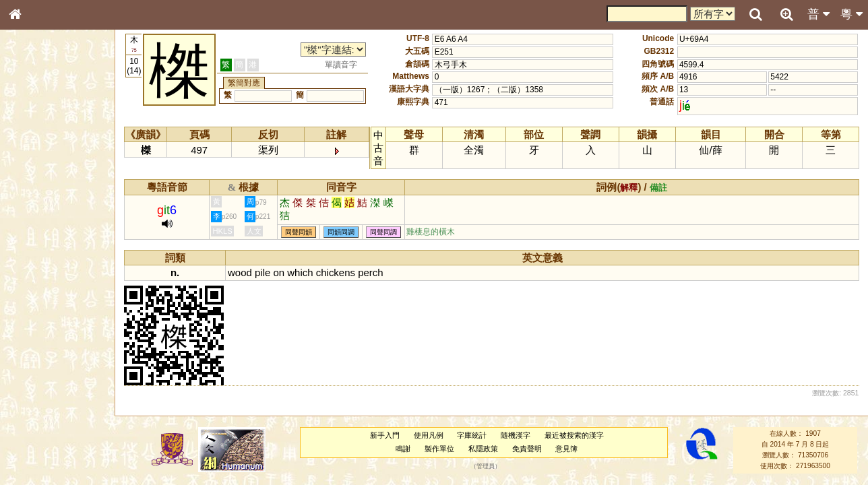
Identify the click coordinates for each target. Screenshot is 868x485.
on (280, 272)
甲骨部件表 (37, 204)
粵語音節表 (37, 264)
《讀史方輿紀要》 (49, 426)
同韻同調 (342, 232)
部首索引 (33, 180)
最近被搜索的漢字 (575, 435)
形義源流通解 (41, 229)
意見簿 (567, 449)
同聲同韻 (300, 232)
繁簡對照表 (37, 451)
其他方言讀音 (41, 379)
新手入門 (385, 435)
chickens (336, 272)
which (301, 272)
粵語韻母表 (37, 289)
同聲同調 (385, 232)
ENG (59, 149)
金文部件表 (37, 217)
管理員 (486, 466)
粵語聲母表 (37, 276)
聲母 (27, 354)
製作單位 (440, 449)
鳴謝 (404, 449)
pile (264, 272)
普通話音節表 (41, 366)
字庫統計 (472, 435)
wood (241, 272)
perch (372, 272)
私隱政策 (484, 449)
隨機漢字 (516, 435)
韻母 (46, 354)
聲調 (64, 354)
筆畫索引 (33, 192)
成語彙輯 (33, 439)
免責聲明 (527, 449)
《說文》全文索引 (49, 414)
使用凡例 (429, 435)
